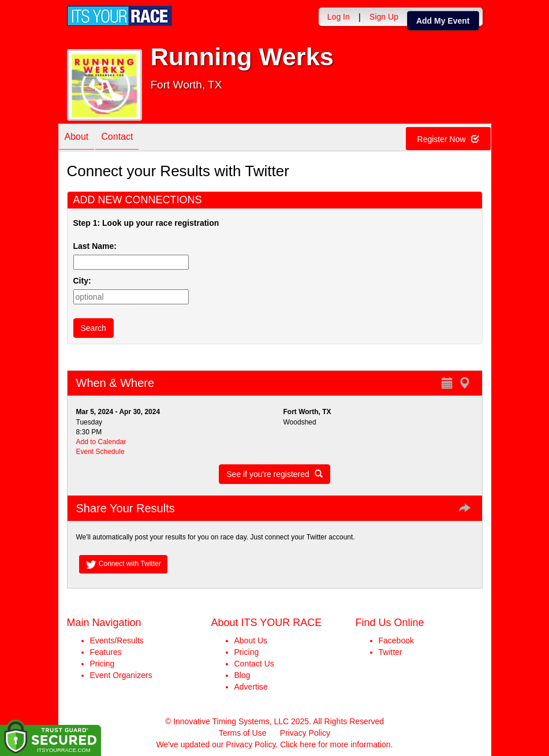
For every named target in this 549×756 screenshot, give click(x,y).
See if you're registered (274, 474)
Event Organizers (121, 675)
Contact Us (254, 664)
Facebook (396, 640)
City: (82, 281)
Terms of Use (242, 733)
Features (106, 652)
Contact (117, 138)
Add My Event (443, 21)
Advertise (251, 687)
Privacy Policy (305, 733)
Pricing (102, 664)
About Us (251, 640)
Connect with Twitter (123, 564)
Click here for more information (335, 744)
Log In (339, 17)
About (77, 138)
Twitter (391, 652)
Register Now (448, 139)
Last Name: (97, 246)
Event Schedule (100, 452)
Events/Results (117, 640)
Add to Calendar (101, 442)
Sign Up (384, 17)
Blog (242, 675)
